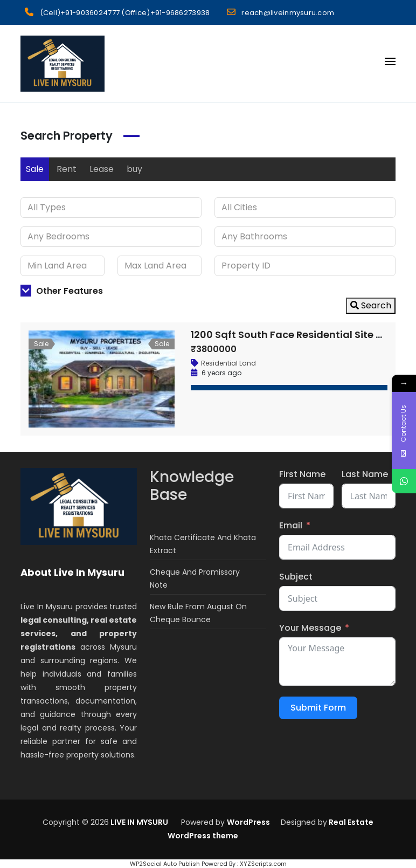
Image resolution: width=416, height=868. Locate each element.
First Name (302, 474)
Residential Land (228, 363)
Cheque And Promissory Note (195, 578)
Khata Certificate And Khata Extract (203, 544)
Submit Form (318, 708)
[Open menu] (390, 61)
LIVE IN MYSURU (138, 822)
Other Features (62, 291)
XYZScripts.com (263, 864)
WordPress (248, 822)
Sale (35, 169)
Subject (296, 577)
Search (371, 305)
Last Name (365, 474)
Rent (67, 169)
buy (134, 169)
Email (291, 525)
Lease (102, 169)
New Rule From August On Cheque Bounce (198, 613)
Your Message (310, 628)
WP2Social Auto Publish (165, 864)
